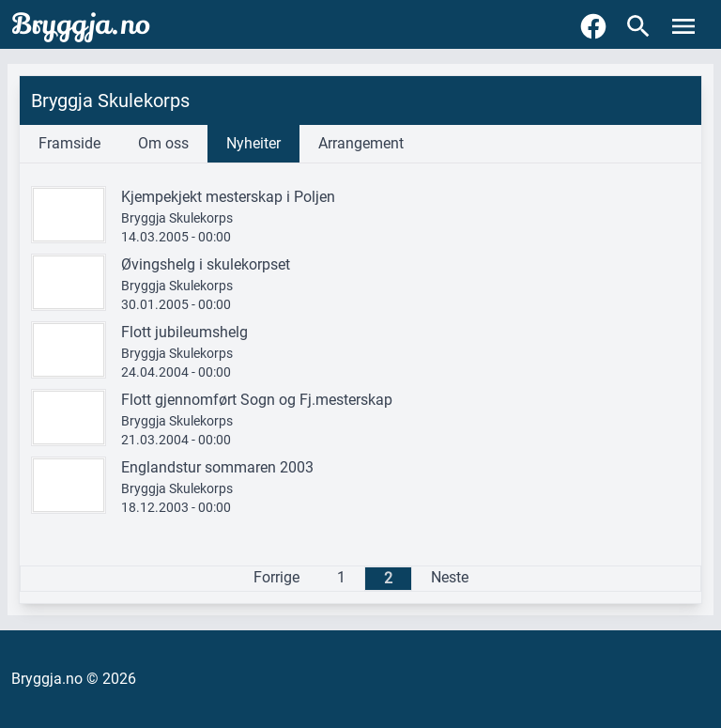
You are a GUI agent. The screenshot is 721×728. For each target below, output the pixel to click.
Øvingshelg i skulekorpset (206, 264)
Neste (450, 577)
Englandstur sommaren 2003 (217, 467)
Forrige (276, 577)
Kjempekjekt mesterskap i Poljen (228, 197)
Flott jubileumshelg (184, 332)
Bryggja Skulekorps (177, 218)
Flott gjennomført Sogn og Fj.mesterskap (257, 400)
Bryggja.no (81, 24)
